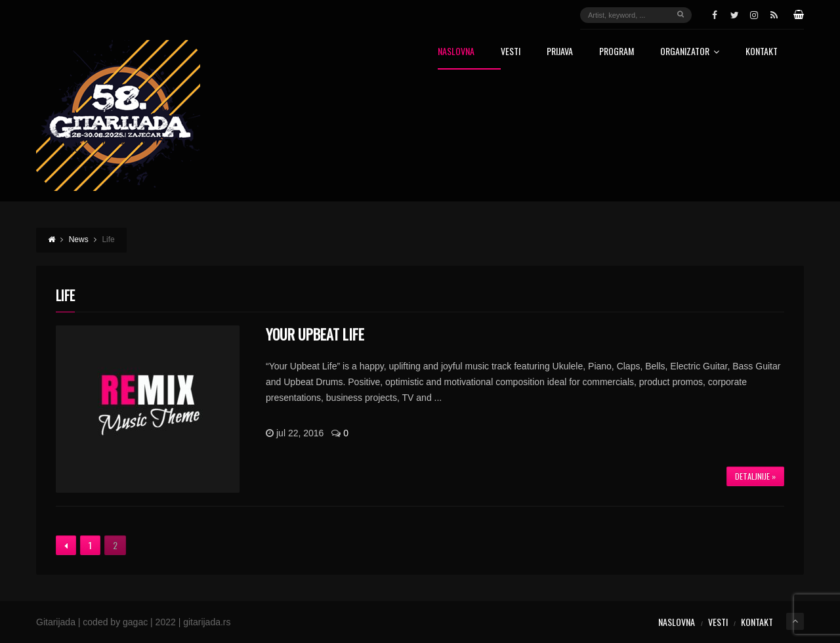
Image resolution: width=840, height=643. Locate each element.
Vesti (511, 52)
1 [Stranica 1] (90, 545)
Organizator (690, 52)
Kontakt (762, 52)
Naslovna (456, 52)
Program (617, 52)
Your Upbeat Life (315, 334)
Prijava (560, 52)
